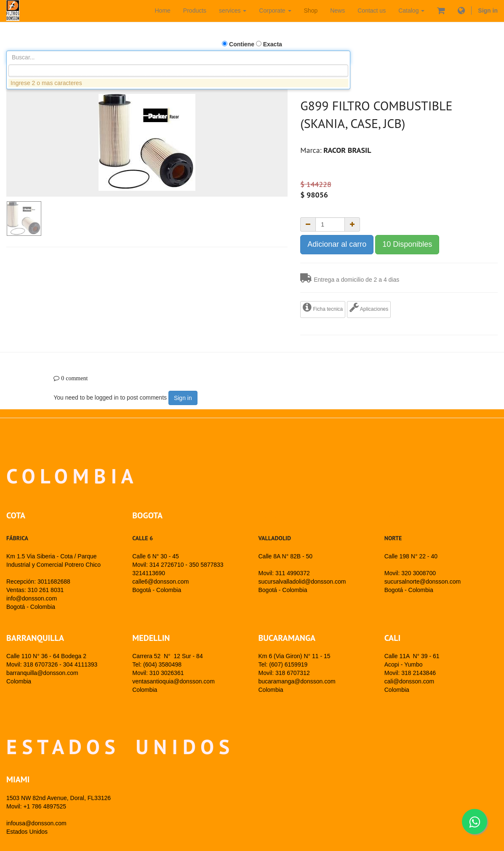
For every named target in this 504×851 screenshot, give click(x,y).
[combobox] (178, 71)
